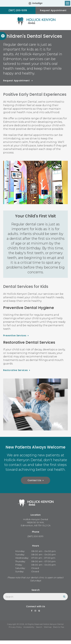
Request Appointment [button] (53, 10)
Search (39, 627)
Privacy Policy (15, 627)
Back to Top (59, 627)
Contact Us (34, 480)
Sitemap (48, 627)
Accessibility (29, 627)
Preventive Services (15, 336)
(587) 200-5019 (18, 10)
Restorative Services (15, 370)
